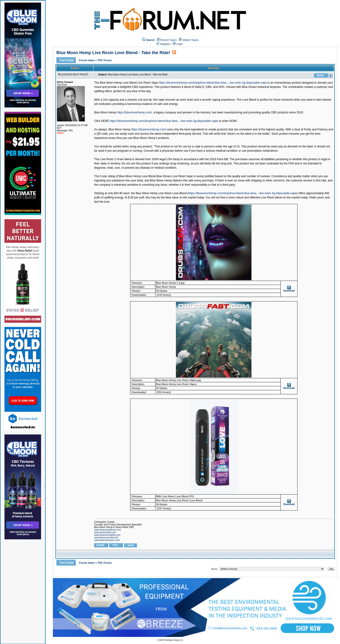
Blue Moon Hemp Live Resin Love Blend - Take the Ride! (113, 53)
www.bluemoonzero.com (107, 540)
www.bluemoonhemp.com (108, 530)
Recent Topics (168, 40)
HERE (105, 121)
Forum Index (87, 60)
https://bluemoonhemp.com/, (135, 112)
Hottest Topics (190, 40)
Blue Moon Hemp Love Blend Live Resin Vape (129, 83)
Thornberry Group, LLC (173, 640)
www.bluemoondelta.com (107, 535)
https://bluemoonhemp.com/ (149, 129)
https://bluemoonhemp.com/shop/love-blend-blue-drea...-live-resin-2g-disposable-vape (213, 83)
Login (178, 44)
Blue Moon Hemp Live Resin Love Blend (161, 193)
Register (163, 44)
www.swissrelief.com (105, 532)
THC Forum (105, 60)
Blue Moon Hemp (105, 112)
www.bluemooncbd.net (106, 538)
